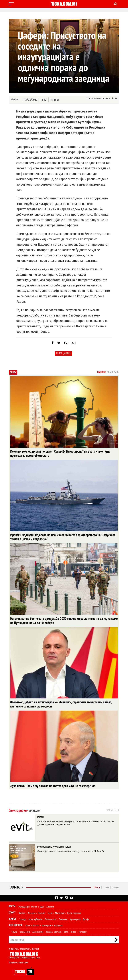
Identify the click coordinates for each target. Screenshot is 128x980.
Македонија (24, 905)
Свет (42, 905)
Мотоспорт (60, 911)
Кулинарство (75, 917)
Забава (49, 930)
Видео (73, 930)
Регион (34, 905)
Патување (63, 917)
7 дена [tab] (106, 885)
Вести (12, 904)
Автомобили (38, 930)
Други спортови (74, 911)
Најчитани (16, 885)
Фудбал (22, 911)
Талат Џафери (64, 356)
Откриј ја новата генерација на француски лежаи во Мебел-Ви (71, 849)
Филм (28, 923)
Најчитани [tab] (114, 374)
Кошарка (32, 911)
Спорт (12, 910)
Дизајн (86, 917)
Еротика (58, 930)
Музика (36, 923)
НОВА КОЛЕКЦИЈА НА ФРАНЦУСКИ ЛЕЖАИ (54, 845)
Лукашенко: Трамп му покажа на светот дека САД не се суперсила (43, 784)
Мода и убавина (35, 917)
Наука (14, 930)
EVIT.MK (40, 815)
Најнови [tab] (102, 374)
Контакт (36, 947)
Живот (12, 917)
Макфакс (15, 100)
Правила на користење (18, 960)
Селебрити (47, 923)
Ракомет (41, 911)
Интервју (83, 930)
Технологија (25, 930)
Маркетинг (25, 947)
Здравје (23, 917)
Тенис (50, 911)
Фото (66, 930)
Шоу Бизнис (16, 923)
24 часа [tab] (97, 885)
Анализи (50, 905)
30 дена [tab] (116, 885)
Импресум (13, 947)
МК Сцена (58, 923)
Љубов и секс (51, 917)
